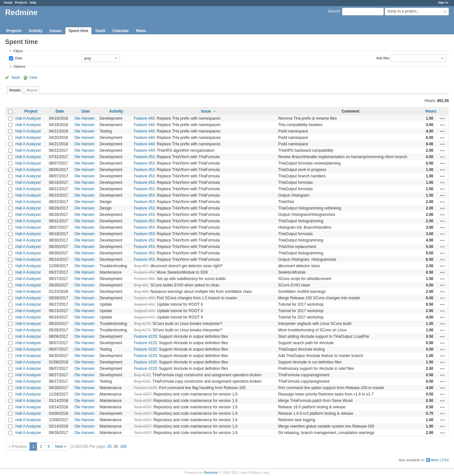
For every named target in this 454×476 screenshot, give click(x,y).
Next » (61, 446)
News (141, 31)
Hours (431, 111)
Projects (21, 2)
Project (31, 111)
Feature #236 (145, 388)
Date (18, 58)
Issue (206, 111)
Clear (33, 77)
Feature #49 (144, 150)
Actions (442, 118)
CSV (445, 460)
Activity (35, 31)
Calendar (121, 31)
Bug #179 (142, 324)
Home (8, 2)
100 (123, 446)
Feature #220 (145, 336)
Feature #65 (144, 298)
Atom (435, 460)
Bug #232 (142, 375)
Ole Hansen (84, 118)
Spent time (78, 31)
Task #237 (143, 394)
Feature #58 (144, 272)
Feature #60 (144, 279)
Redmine (211, 472)
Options (19, 66)
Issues (56, 31)
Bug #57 (141, 266)
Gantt (100, 31)
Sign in (443, 2)
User (86, 111)
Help (33, 2)
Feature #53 (144, 157)
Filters (18, 51)
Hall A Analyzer (28, 118)
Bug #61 (141, 285)
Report (32, 90)
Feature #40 (144, 118)
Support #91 (144, 304)
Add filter (383, 58)
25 (109, 446)
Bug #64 (141, 292)
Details (15, 90)
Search (334, 11)
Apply (16, 77)
